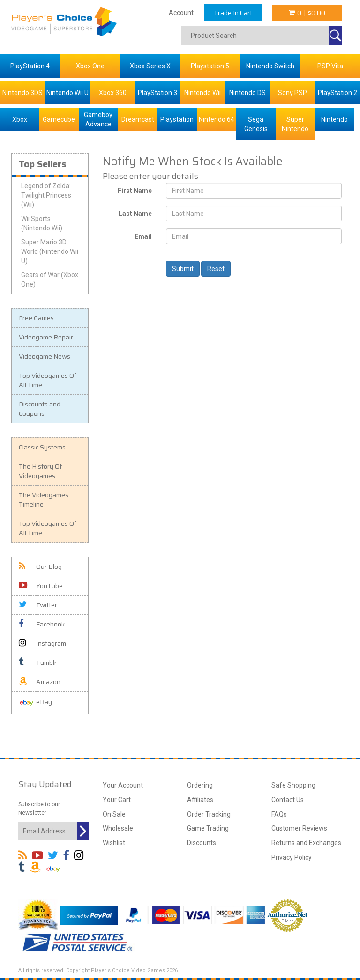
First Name (135, 191)
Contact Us (288, 800)
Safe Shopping (293, 785)
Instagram (42, 643)
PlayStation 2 (337, 93)
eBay (35, 703)
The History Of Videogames (40, 471)
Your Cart (117, 800)
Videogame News (45, 356)
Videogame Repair (46, 337)
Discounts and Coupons (40, 409)
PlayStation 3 (157, 93)
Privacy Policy (292, 857)
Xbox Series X (150, 66)
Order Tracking (209, 814)
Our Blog (40, 567)
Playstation (177, 119)
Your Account (123, 785)
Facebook (42, 624)
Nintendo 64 (217, 119)
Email (143, 236)
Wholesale (118, 828)
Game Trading (208, 828)
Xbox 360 (113, 93)
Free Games (36, 318)
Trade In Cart (233, 13)
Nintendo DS (247, 93)
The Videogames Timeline (44, 500)
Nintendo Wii (202, 93)
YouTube (41, 586)
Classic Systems (42, 447)
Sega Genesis (256, 124)
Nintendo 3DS (22, 93)
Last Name (135, 214)
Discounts (202, 843)
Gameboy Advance (98, 119)
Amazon (40, 682)
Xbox (20, 119)
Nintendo (334, 119)
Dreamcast (138, 119)
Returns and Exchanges (306, 843)
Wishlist (114, 843)
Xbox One (90, 66)
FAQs (279, 814)
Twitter (38, 605)
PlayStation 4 (30, 66)
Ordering (200, 785)
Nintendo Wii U (67, 93)
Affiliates (200, 800)
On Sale (114, 814)
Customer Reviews (299, 828)
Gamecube (59, 119)
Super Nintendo (295, 124)
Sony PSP (292, 93)
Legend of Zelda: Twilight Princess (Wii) (46, 195)
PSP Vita (330, 66)
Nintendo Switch (270, 66)
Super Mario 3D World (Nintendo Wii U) (50, 251)
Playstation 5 (210, 66)
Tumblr (38, 663)
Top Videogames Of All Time (48, 380)
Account (181, 13)
